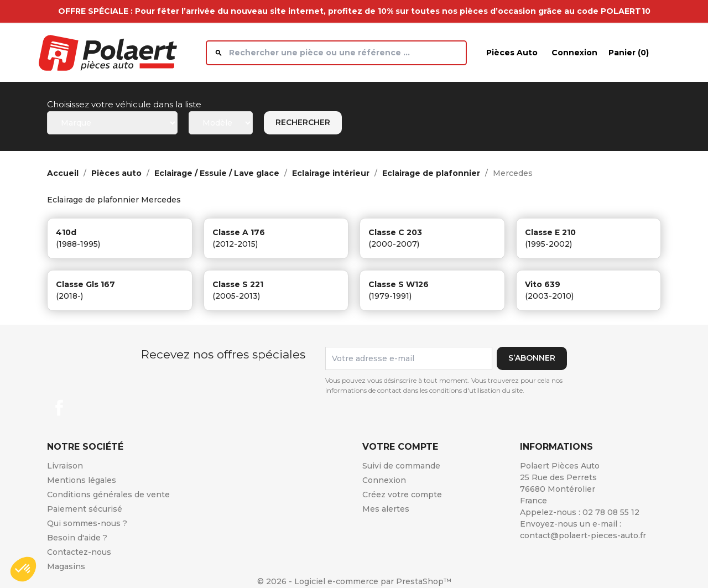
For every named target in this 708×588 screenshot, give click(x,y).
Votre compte (400, 447)
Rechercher (303, 122)
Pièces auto (512, 53)
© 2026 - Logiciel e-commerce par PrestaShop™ (354, 581)
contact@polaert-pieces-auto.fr (583, 535)
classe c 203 (395, 232)
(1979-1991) (390, 296)
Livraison (65, 466)
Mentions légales (82, 480)
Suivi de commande (401, 466)
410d (66, 232)
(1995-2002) (548, 244)
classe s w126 (399, 284)
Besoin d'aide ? (77, 538)
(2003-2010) (549, 296)
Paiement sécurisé (85, 509)
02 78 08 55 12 (611, 512)
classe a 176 (239, 232)
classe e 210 (550, 232)
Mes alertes (386, 509)
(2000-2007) (394, 244)
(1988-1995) (78, 244)
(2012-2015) (235, 244)
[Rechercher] (336, 53)
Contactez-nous (79, 552)
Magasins (66, 566)
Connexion (384, 480)
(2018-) (69, 296)
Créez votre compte (402, 495)
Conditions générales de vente (108, 495)
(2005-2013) (236, 296)
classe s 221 (238, 284)
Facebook (59, 408)
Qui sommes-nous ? (87, 523)
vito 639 (543, 284)
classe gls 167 (85, 284)
